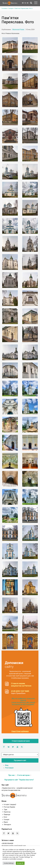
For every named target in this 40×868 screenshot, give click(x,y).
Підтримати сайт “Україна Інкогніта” (19, 780)
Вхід (7, 765)
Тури (5, 810)
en (28, 3)
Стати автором (23, 775)
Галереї (6, 820)
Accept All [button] (20, 863)
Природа (7, 814)
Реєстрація (9, 768)
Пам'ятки (7, 812)
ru (25, 3)
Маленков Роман (18, 30)
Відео (6, 822)
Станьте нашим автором (21, 741)
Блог (6, 817)
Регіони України (9, 807)
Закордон (7, 824)
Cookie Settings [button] (9, 863)
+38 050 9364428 (7, 843)
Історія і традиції (10, 804)
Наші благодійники (20, 731)
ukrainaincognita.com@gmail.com (14, 846)
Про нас (12, 775)
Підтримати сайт (20, 760)
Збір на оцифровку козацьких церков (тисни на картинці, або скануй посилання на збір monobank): (23, 702)
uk (23, 3)
